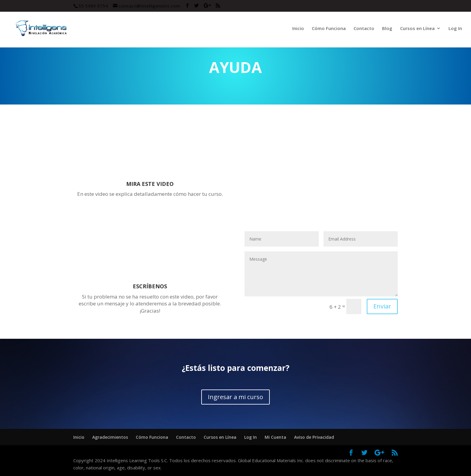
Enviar (382, 306)
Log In (455, 29)
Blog (387, 29)
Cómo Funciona (329, 29)
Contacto (364, 29)
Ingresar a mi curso (235, 397)
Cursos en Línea (417, 29)
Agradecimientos (110, 437)
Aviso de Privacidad (314, 437)
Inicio (298, 29)
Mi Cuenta (275, 437)
